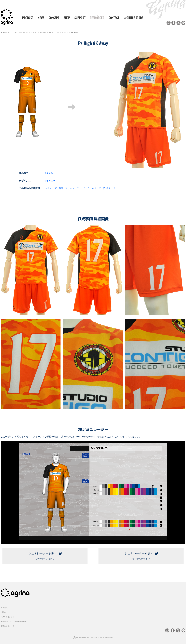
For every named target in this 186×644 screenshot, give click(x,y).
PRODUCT (27, 17)
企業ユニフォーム (8, 625)
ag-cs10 (50, 180)
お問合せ (4, 611)
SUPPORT (80, 17)
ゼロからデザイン (141, 554)
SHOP (67, 17)
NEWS (41, 17)
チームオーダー (25, 32)
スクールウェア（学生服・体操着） (14, 620)
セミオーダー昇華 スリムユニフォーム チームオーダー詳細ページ (80, 188)
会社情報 (4, 606)
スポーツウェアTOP (10, 32)
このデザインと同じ (45, 554)
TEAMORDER (97, 17)
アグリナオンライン (8, 616)
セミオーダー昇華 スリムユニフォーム (47, 32)
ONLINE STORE (133, 17)
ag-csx (49, 172)
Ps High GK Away (71, 32)
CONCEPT (54, 17)
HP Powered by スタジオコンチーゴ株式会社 (95, 636)
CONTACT (114, 17)
